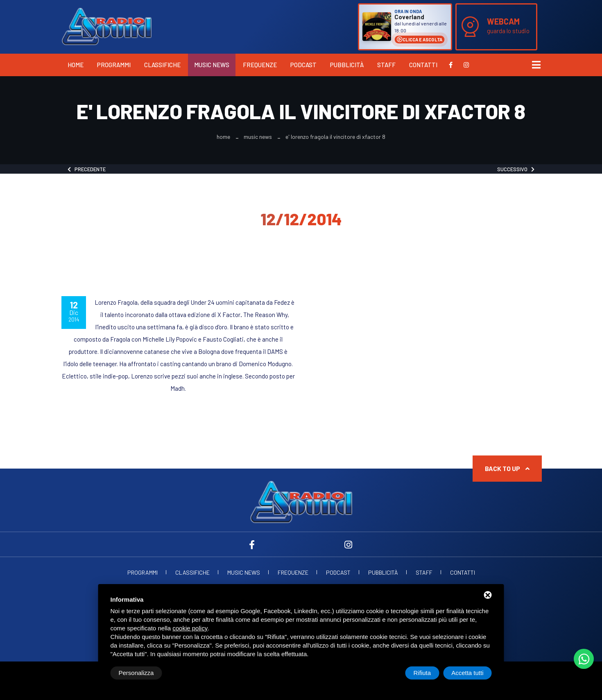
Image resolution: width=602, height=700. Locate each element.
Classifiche (162, 65)
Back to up (507, 468)
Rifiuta (422, 673)
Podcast (303, 65)
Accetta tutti (467, 673)
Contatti (423, 65)
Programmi (114, 65)
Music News (212, 65)
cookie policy (190, 628)
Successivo (516, 169)
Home (76, 65)
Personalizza (136, 673)
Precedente (87, 169)
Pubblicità (347, 65)
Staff (386, 65)
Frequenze (260, 65)
